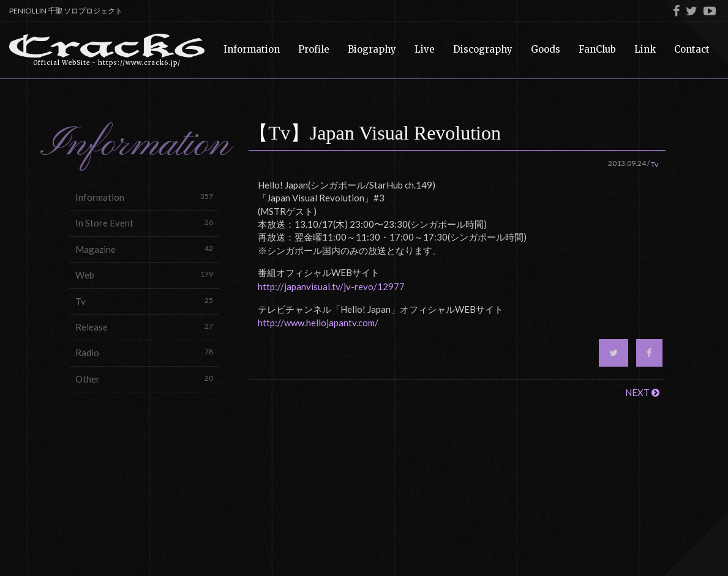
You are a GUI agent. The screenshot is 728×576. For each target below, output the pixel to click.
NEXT (642, 392)
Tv (144, 301)
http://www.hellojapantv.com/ (318, 323)
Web (144, 275)
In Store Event (144, 223)
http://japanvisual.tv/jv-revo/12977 (331, 286)
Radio (144, 352)
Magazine (144, 249)
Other (144, 379)
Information (144, 197)
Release (144, 327)
